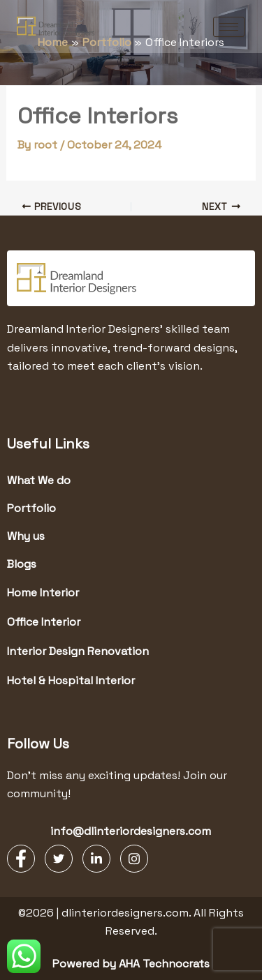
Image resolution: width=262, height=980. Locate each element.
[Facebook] (21, 859)
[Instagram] (134, 859)
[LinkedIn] (96, 859)
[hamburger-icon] (229, 27)
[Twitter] (59, 859)
